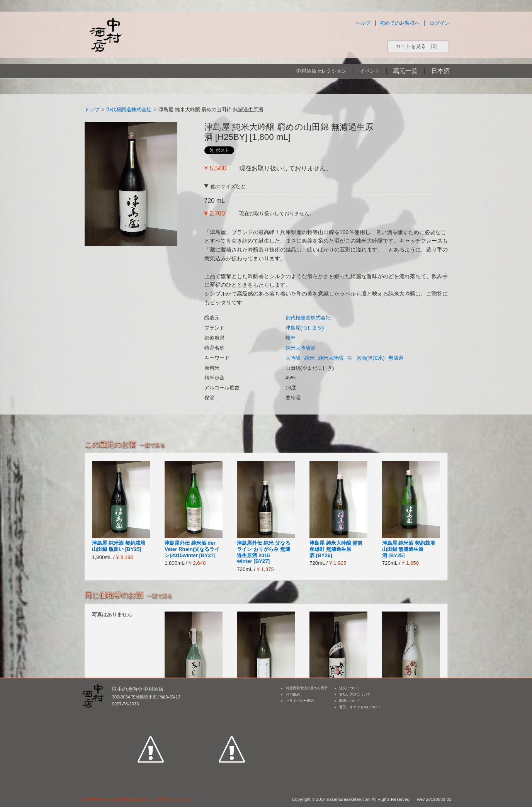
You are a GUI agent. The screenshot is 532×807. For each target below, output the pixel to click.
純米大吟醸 (331, 358)
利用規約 (293, 695)
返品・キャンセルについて (360, 707)
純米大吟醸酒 (301, 348)
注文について (350, 688)
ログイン (440, 23)
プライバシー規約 (300, 701)
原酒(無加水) (371, 358)
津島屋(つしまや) (305, 328)
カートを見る (418, 46)
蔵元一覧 (405, 71)
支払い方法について (355, 695)
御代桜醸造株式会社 (129, 110)
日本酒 (440, 71)
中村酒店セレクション (321, 71)
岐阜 (291, 338)
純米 (309, 358)
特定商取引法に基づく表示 (307, 688)
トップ (92, 110)
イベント (370, 71)
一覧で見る (152, 445)
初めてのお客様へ (400, 23)
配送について (350, 701)
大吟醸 (293, 358)
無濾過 (396, 358)
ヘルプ (363, 23)
